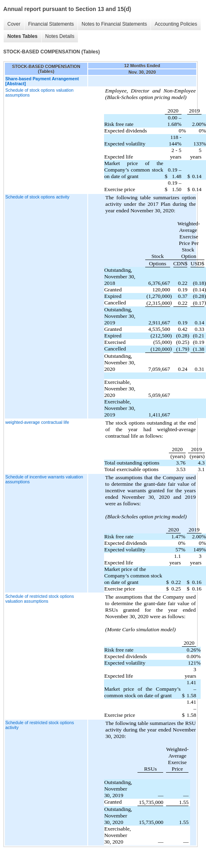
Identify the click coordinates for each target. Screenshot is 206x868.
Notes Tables (22, 36)
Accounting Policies (176, 24)
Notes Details (60, 36)
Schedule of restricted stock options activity (40, 725)
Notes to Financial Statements (114, 24)
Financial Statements (51, 24)
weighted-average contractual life (37, 422)
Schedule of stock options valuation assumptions (39, 93)
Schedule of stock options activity (37, 197)
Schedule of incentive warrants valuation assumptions (44, 479)
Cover (14, 24)
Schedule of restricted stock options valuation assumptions (40, 599)
